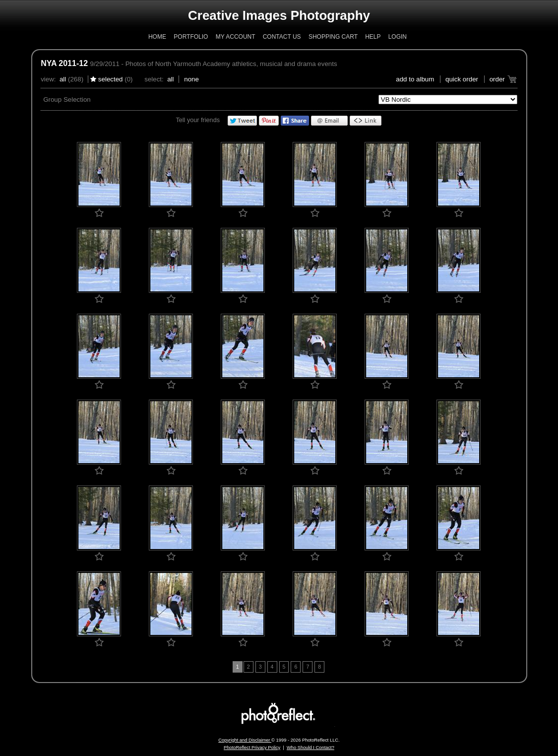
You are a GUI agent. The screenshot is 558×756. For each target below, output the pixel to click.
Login (398, 37)
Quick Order (462, 79)
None (191, 79)
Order (497, 79)
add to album (415, 79)
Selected (111, 79)
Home (157, 37)
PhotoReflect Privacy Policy (252, 748)
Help (373, 37)
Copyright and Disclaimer (245, 740)
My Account (236, 37)
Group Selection (67, 100)
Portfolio (191, 37)
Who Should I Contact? (310, 748)
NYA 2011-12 (64, 63)
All (63, 79)
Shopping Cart (333, 37)
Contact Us (282, 37)
